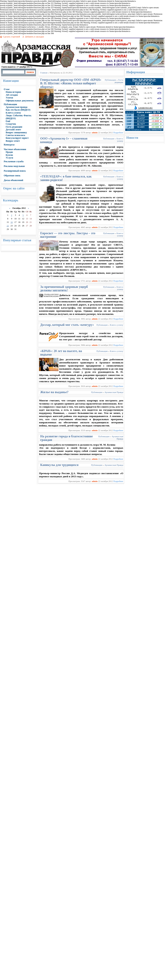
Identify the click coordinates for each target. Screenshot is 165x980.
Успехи (9, 98)
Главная (44, 73)
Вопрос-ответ (13, 141)
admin (95, 132)
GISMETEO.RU (145, 108)
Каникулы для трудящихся (59, 465)
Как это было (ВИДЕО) (18, 110)
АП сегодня (12, 95)
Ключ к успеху (13, 113)
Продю (9, 152)
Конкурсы (9, 145)
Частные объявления (15, 149)
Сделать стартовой (11, 37)
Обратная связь (12, 176)
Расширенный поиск (15, 171)
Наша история (13, 92)
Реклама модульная (14, 166)
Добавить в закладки (34, 37)
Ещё (8, 121)
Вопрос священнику (16, 132)
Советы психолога (15, 135)
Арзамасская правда (16, 107)
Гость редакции (14, 127)
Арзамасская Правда (114, 392)
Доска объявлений (13, 180)
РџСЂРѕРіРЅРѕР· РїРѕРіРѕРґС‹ (144, 82)
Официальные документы (20, 101)
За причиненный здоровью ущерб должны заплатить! (64, 289)
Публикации (10, 104)
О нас (7, 89)
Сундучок (11, 124)
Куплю (9, 155)
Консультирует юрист (17, 138)
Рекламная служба (14, 161)
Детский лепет (13, 130)
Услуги (9, 158)
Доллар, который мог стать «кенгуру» (67, 325)
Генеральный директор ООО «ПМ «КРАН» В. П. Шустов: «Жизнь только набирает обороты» (71, 83)
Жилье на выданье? (54, 392)
